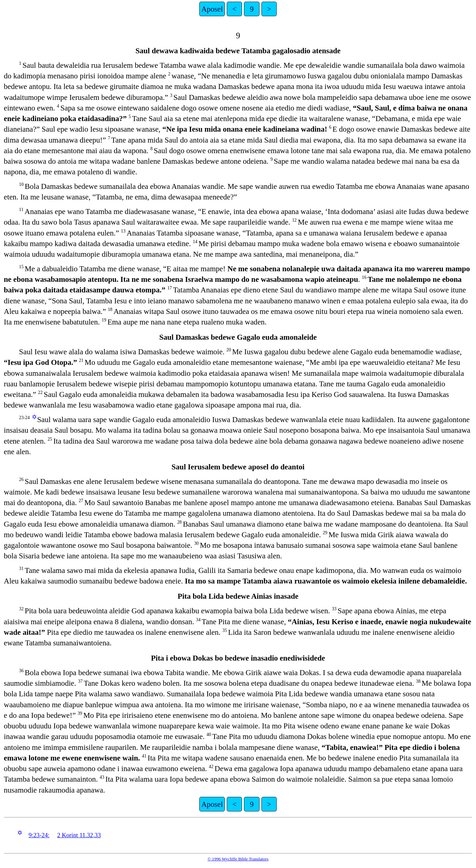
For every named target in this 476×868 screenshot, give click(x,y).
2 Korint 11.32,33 (79, 835)
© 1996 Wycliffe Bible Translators (238, 859)
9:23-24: (39, 835)
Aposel (212, 9)
